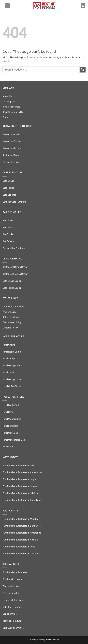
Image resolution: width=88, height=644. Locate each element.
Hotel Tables (9, 373)
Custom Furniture (11, 593)
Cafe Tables (8, 188)
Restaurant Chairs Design (15, 267)
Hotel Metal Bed (10, 426)
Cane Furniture (10, 614)
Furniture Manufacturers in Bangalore (22, 526)
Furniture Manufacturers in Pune (19, 547)
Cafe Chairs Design (12, 281)
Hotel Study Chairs (12, 359)
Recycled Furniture (12, 621)
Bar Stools (8, 234)
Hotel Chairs (9, 345)
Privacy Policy (9, 312)
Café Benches (9, 195)
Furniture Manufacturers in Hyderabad (22, 533)
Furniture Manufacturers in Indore (20, 486)
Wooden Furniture (12, 586)
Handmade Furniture (13, 600)
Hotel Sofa (8, 447)
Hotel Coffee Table (12, 386)
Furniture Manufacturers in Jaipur (20, 479)
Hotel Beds (8, 412)
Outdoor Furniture (12, 162)
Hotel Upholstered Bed (14, 440)
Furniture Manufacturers (15, 572)
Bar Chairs (8, 221)
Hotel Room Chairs (12, 352)
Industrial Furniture (12, 607)
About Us (7, 96)
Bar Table (7, 228)
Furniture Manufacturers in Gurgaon (21, 554)
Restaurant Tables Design (15, 274)
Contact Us (8, 117)
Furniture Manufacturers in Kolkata (20, 540)
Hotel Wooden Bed (12, 419)
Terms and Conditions (14, 307)
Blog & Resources (11, 107)
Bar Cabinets (9, 241)
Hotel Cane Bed (10, 433)
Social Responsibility (13, 112)
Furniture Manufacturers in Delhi (19, 466)
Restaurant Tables (12, 141)
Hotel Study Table (11, 405)
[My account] (83, 6)
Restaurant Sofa (11, 155)
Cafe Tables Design (12, 288)
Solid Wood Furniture (13, 628)
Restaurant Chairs (12, 134)
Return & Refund (11, 317)
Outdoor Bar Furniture (14, 248)
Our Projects (9, 102)
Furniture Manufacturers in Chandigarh (22, 500)
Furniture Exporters (12, 579)
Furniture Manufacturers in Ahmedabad (22, 472)
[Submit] (83, 70)
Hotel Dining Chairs (12, 366)
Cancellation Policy (12, 322)
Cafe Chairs (8, 181)
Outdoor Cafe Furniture (14, 202)
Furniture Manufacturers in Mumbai (20, 519)
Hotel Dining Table (12, 379)
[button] (7, 6)
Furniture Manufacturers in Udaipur (20, 493)
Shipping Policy (10, 328)
